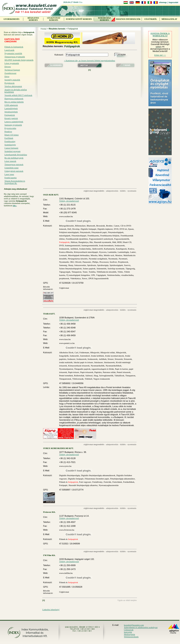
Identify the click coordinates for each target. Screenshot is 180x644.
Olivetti (78, 262)
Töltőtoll (88, 379)
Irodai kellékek (97, 356)
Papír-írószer (74, 372)
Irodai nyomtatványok (114, 356)
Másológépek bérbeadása (79, 255)
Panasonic (87, 262)
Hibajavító (95, 352)
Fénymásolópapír (79, 236)
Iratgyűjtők (64, 356)
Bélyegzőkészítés (67, 226)
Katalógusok (121, 249)
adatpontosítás (112, 191)
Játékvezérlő (97, 249)
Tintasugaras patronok (14, 164)
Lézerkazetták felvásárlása (16, 155)
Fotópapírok (10, 115)
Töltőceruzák (78, 379)
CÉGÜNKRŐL (151, 19)
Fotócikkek (117, 482)
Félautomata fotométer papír (97, 479)
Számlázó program (12, 151)
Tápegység (130, 268)
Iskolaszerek (109, 362)
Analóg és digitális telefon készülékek (16, 91)
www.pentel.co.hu (67, 343)
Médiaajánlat (129, 634)
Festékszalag (10, 141)
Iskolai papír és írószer (83, 362)
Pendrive (8, 131)
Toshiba (92, 272)
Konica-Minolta (66, 252)
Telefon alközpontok (13, 86)
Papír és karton (121, 369)
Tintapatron (76, 272)
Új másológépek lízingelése (78, 275)
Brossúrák (101, 226)
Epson (131, 229)
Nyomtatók (64, 262)
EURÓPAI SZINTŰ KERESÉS (79, 19)
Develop (76, 229)
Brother (109, 226)
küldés (123, 191)
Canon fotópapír (11, 148)
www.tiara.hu (65, 339)
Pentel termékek (66, 376)
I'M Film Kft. (49, 555)
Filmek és (69, 482)
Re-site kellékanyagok (14, 158)
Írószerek (119, 359)
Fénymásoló (85, 232)
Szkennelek (102, 268)
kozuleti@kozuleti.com (134, 625)
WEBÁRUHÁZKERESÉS (104, 19)
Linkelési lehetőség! (51, 609)
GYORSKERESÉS (11, 19)
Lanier (133, 252)
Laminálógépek (11, 108)
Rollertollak (79, 376)
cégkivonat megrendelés (94, 191)
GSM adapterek (11, 105)
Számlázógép (10, 145)
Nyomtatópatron (66, 369)
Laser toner (9, 174)
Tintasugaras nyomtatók (15, 57)
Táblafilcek (119, 376)
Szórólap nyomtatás (116, 268)
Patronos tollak (109, 372)
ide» (15, 205)
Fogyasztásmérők (122, 239)
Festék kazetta (11, 178)
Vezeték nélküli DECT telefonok (18, 95)
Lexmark (63, 255)
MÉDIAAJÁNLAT (169, 19)
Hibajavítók (121, 352)
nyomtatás (132, 191)
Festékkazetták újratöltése (77, 239)
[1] (90, 70)
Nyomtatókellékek (113, 366)
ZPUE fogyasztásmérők (99, 278)
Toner (85, 272)
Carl (76, 352)
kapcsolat (128, 632)
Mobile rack (109, 255)
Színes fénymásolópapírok (70, 268)
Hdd (114, 242)
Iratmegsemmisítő (73, 245)
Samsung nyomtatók (13, 125)
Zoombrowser (10, 73)
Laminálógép (123, 252)
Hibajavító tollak (108, 352)
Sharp (71, 265)
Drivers (8, 66)
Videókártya (75, 278)
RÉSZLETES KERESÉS (33, 19)
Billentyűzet (80, 226)
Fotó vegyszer (85, 482)
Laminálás (112, 252)
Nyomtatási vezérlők (13, 53)
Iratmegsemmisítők (90, 245)
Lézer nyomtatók (12, 63)
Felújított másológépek (69, 232)
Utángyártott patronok (14, 171)
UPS (93, 275)
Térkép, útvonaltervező (69, 201)
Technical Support (12, 70)
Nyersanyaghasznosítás (109, 485)
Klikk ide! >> (160, 55)
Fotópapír (63, 485)
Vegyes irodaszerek (102, 379)
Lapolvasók (9, 50)
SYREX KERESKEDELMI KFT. (58, 448)
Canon (116, 226)
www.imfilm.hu (66, 573)
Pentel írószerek (124, 372)
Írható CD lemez (12, 135)
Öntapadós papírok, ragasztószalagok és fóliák (94, 369)
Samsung (63, 265)
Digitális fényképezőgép (70, 475)
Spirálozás (92, 265)
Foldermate (84, 352)
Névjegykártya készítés (78, 259)
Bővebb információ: (48, 288)
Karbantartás (109, 249)
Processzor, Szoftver (108, 262)
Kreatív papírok (11, 118)
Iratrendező (85, 356)
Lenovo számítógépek (14, 122)
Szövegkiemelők (106, 376)
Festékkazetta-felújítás (110, 236)
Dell (69, 229)
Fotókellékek (129, 482)
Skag (96, 376)
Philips (95, 262)
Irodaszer (71, 359)
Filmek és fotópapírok (14, 47)
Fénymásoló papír (99, 232)
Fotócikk (107, 482)
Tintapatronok (65, 379)
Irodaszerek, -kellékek (69, 249)
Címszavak (129, 630)
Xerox (84, 278)
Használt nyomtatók (102, 242)
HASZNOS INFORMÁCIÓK (128, 19)
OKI (72, 262)
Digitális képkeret (105, 229)
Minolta (94, 255)
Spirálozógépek (11, 112)
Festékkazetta (93, 236)
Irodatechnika (85, 249)
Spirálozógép (103, 265)
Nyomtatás (113, 259)
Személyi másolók (12, 80)
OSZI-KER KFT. (51, 195)
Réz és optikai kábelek (14, 102)
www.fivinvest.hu (67, 530)
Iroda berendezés (106, 245)
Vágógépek (101, 275)
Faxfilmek (9, 138)
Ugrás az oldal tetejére (127, 600)
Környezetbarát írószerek (79, 366)
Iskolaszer (99, 362)
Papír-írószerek (87, 372)
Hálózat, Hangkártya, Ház (82, 242)
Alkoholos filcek (66, 352)
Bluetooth (91, 226)
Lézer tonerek (10, 161)
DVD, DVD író (120, 229)
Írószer (111, 359)
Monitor (119, 255)
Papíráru (98, 372)
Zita (81, 2)
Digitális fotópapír (88, 229)
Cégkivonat (64, 288)
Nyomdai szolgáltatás (98, 259)
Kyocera (103, 252)
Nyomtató (123, 259)
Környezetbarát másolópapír (86, 252)
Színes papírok (89, 268)
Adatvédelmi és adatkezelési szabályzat (141, 627)
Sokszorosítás (80, 265)
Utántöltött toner (12, 168)
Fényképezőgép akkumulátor (122, 479)
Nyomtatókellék (98, 366)
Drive (7, 76)
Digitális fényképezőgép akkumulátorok (98, 475)
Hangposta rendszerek (14, 98)
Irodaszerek (120, 245)
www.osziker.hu (66, 216)
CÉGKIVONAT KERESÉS (54, 19)
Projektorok (9, 83)
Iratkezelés (74, 356)
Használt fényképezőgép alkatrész (83, 485)
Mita (101, 255)
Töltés (120, 272)
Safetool (89, 376)
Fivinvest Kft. (49, 512)
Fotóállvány (97, 482)
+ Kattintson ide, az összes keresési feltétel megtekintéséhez (90, 60)
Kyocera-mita (10, 128)
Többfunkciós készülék (107, 272)
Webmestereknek (131, 637)
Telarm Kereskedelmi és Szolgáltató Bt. (15, 182)
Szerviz (127, 265)
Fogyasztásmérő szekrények (101, 239)
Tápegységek (65, 272)
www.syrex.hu (65, 466)
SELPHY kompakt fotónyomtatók (19, 60)
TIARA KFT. (49, 314)
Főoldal (44, 29)
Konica (131, 249)
